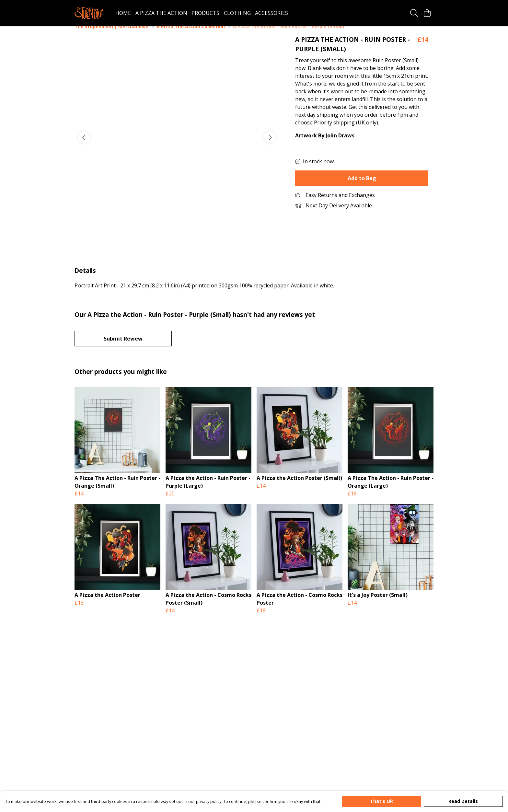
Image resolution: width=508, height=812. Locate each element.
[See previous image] (84, 145)
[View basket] (427, 13)
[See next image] (270, 145)
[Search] (414, 13)
